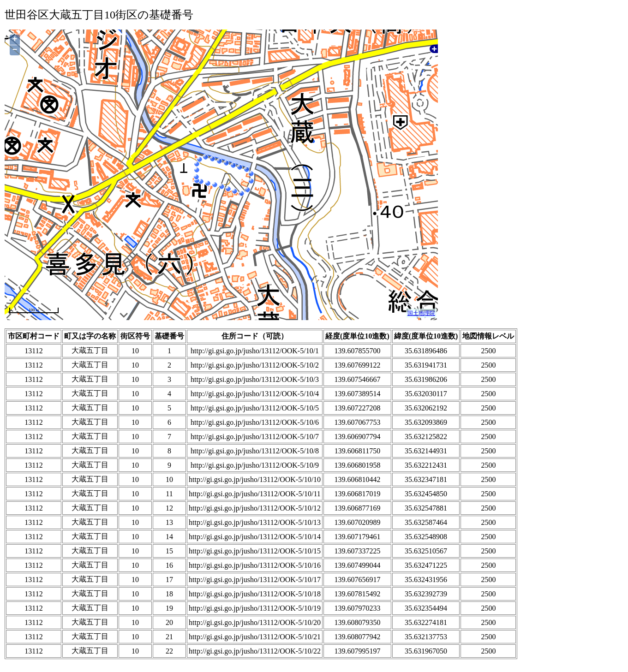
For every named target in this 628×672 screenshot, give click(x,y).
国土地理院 (421, 313)
